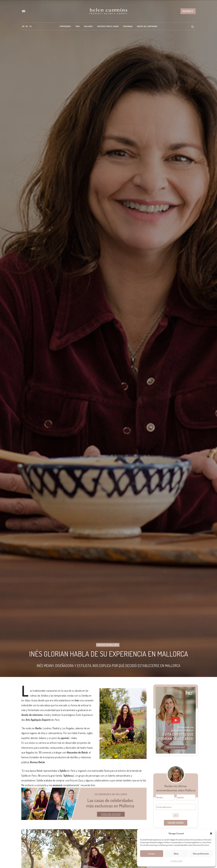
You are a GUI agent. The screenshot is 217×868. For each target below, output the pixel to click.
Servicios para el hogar (108, 26)
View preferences (201, 854)
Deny (176, 854)
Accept (152, 854)
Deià (81, 780)
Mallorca (88, 26)
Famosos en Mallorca (108, 645)
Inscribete (188, 11)
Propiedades (65, 26)
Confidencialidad (176, 861)
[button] (211, 834)
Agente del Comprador (147, 26)
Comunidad (128, 26)
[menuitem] (23, 26)
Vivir (78, 26)
